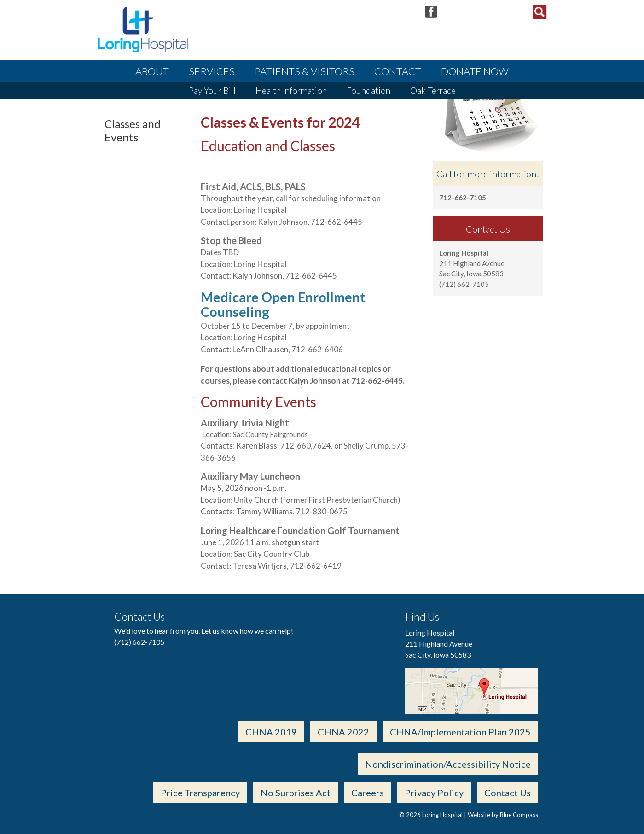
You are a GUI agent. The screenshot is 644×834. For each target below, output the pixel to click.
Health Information (291, 90)
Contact (398, 71)
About (152, 71)
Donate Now (475, 71)
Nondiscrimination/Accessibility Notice (448, 764)
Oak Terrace (433, 90)
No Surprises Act (296, 793)
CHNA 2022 (343, 732)
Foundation (368, 90)
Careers (368, 793)
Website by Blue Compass (503, 815)
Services (212, 71)
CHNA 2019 (271, 732)
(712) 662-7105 (139, 642)
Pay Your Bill (212, 90)
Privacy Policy (434, 793)
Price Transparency (200, 793)
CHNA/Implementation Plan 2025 (460, 732)
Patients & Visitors (305, 71)
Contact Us (508, 793)
